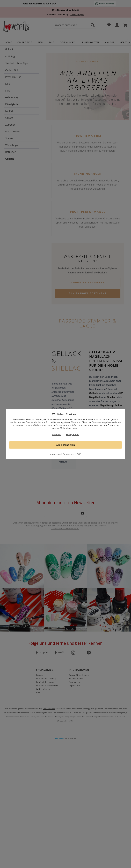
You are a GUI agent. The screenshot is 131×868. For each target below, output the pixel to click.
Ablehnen (57, 435)
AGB (79, 454)
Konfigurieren (72, 435)
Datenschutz (69, 454)
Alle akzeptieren (65, 445)
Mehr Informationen (70, 428)
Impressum (55, 454)
